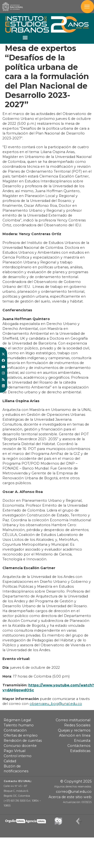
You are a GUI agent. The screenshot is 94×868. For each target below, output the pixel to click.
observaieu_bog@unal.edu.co (56, 704)
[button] (25, 37)
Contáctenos (79, 746)
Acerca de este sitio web (70, 797)
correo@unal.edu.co (74, 792)
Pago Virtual (15, 751)
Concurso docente (20, 746)
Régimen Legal (17, 720)
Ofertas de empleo (21, 735)
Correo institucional (73, 720)
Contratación (15, 730)
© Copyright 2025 (76, 781)
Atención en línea (75, 735)
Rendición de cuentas (23, 741)
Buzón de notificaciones (16, 769)
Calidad (10, 761)
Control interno (18, 756)
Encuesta (82, 741)
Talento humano (19, 725)
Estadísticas (80, 751)
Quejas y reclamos (74, 730)
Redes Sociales (77, 725)
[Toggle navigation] (87, 7)
